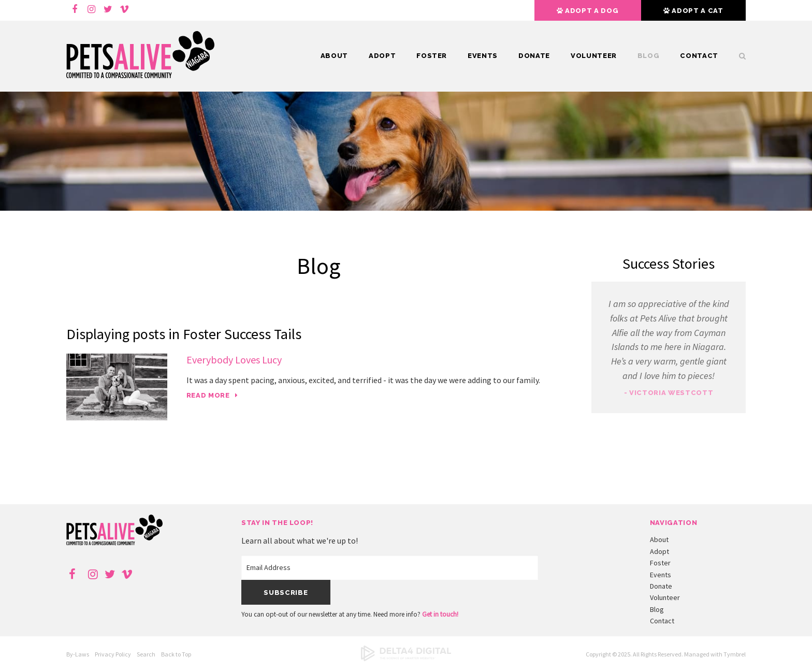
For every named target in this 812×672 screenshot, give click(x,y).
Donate (534, 56)
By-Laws (78, 654)
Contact (699, 56)
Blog (649, 56)
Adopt (382, 56)
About (334, 56)
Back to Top (176, 654)
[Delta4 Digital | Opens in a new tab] (406, 659)
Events (483, 56)
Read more (208, 395)
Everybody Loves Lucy (234, 360)
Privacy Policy (113, 654)
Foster (432, 56)
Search (737, 56)
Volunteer (594, 56)
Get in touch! (440, 614)
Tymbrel (735, 654)
